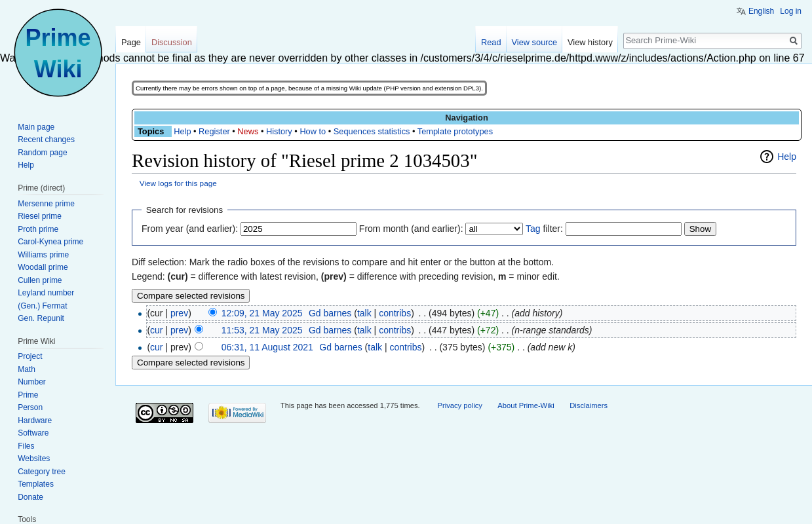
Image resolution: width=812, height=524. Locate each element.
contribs (395, 313)
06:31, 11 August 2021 (267, 347)
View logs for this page (178, 183)
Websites (34, 458)
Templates (36, 484)
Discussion (172, 42)
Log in (791, 11)
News (248, 131)
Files (26, 446)
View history (590, 42)
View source (534, 42)
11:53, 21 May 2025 (262, 330)
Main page (36, 127)
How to (313, 131)
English (761, 11)
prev (179, 313)
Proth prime (38, 229)
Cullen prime (40, 280)
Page (131, 42)
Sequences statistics (372, 131)
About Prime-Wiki (526, 405)
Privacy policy (459, 405)
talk (364, 313)
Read (491, 42)
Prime (28, 395)
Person (30, 407)
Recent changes (46, 140)
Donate (30, 497)
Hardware (35, 421)
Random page (42, 153)
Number (32, 382)
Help (182, 131)
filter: (544, 229)
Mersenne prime (46, 204)
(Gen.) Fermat (42, 306)
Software (33, 433)
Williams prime (43, 255)
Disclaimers (589, 405)
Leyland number (46, 293)
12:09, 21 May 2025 (262, 313)
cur (156, 330)
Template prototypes (455, 131)
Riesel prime (40, 216)
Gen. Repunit (41, 318)
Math (27, 369)
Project (30, 356)
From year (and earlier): (190, 229)
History (279, 131)
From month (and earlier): (411, 229)
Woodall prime (43, 267)
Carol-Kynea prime (50, 242)
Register (214, 131)
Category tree (42, 472)
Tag (533, 229)
